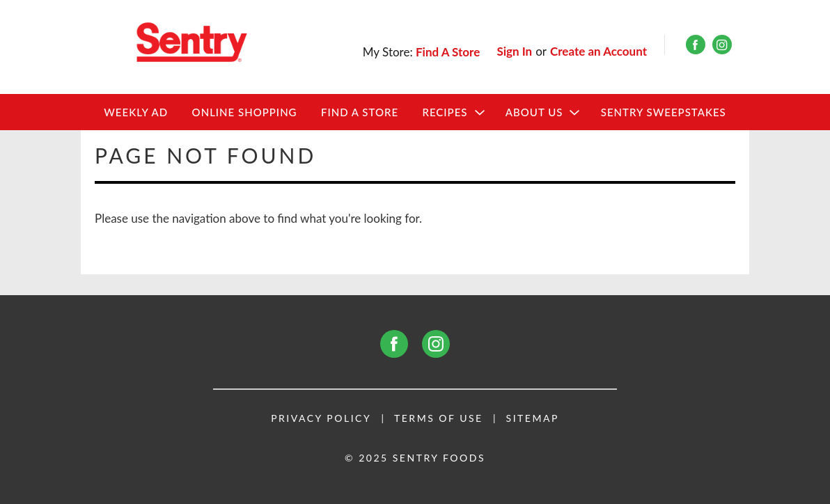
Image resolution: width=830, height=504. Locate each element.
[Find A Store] (449, 52)
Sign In (514, 51)
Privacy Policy (321, 418)
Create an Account (598, 51)
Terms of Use (439, 418)
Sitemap (533, 418)
